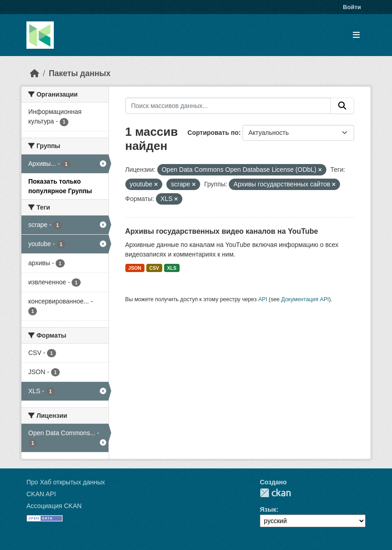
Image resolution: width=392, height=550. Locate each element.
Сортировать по (213, 133)
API (263, 299)
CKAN (275, 493)
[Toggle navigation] (356, 35)
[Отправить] (342, 106)
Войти (352, 7)
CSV (154, 268)
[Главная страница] (35, 73)
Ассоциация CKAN (54, 506)
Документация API (305, 299)
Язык (268, 509)
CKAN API (41, 494)
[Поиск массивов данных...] (228, 106)
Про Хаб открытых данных (66, 482)
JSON (135, 268)
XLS (172, 268)
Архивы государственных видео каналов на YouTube (222, 231)
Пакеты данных (80, 73)
